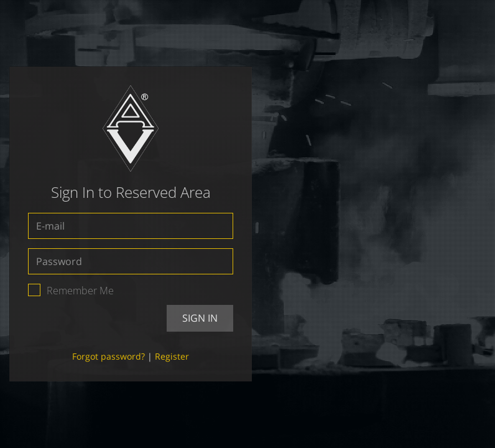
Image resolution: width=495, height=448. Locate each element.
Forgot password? (109, 356)
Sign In (200, 318)
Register (172, 356)
